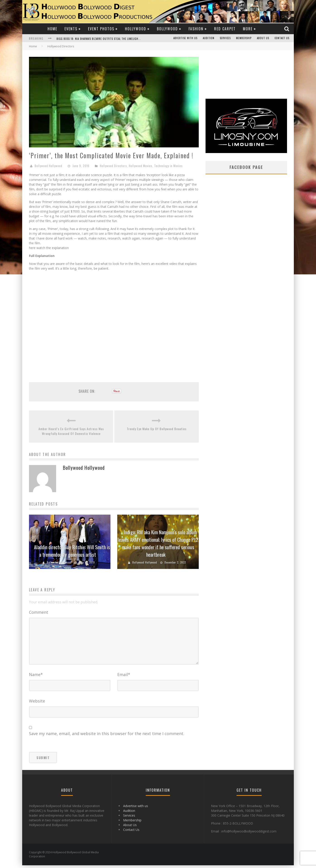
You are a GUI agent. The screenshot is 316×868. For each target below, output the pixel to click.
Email (124, 677)
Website (37, 704)
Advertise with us (185, 38)
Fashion (196, 29)
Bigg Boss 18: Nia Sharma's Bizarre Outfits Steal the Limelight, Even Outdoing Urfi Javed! (116, 39)
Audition (209, 38)
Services (225, 38)
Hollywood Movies (141, 166)
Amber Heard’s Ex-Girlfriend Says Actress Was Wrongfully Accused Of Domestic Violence (71, 431)
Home (52, 29)
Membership (244, 38)
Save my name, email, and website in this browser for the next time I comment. (107, 736)
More (248, 29)
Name (36, 677)
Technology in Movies (168, 166)
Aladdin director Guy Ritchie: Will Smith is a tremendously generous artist (72, 551)
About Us (263, 38)
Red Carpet (225, 29)
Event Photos (101, 29)
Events (71, 29)
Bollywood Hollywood (48, 166)
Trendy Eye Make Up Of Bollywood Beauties (157, 429)
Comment (39, 612)
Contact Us (282, 38)
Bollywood (167, 29)
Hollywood (136, 29)
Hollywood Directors (113, 166)
